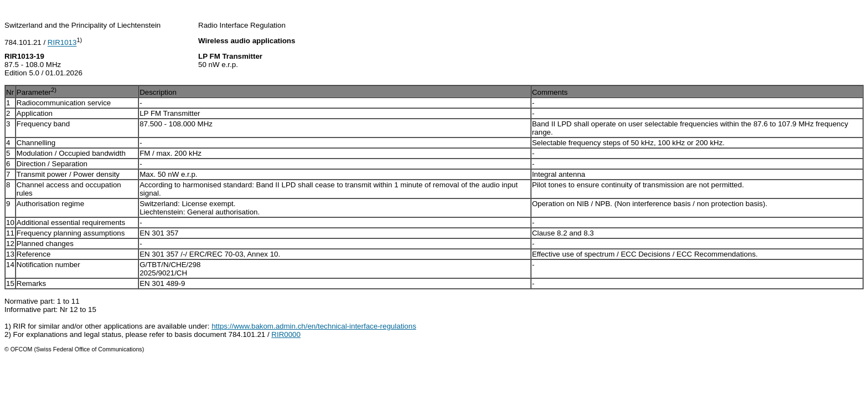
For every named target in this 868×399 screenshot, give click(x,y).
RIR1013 (62, 43)
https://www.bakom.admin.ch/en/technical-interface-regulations (314, 326)
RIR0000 (286, 334)
